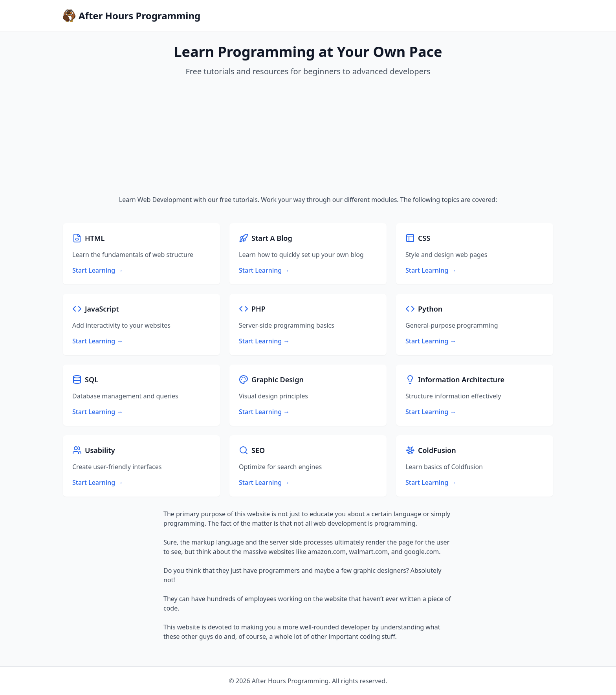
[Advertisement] (308, 136)
